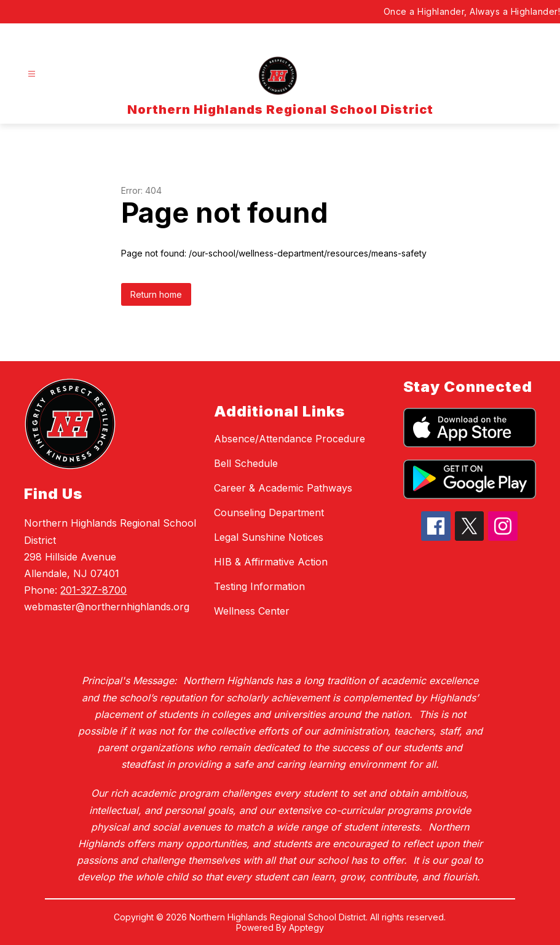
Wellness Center (252, 611)
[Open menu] (32, 74)
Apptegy (306, 927)
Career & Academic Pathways (283, 488)
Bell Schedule (246, 463)
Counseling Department (269, 512)
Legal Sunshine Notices (269, 537)
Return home (156, 294)
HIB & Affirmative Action (271, 562)
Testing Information (259, 586)
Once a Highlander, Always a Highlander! (472, 11)
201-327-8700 (93, 590)
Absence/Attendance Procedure (290, 439)
